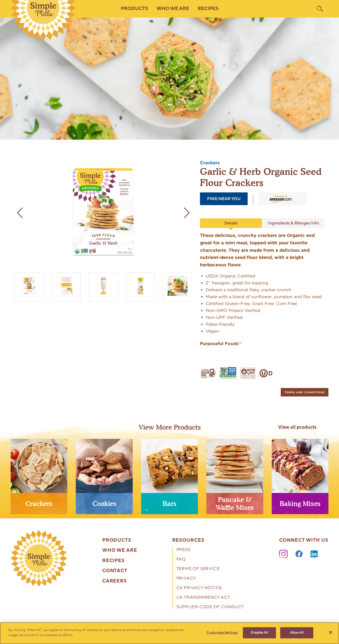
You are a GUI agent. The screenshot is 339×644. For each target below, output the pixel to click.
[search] (320, 9)
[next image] (187, 213)
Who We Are (120, 550)
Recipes (208, 9)
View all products (297, 427)
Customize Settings (222, 633)
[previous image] (20, 213)
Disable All (259, 633)
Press (183, 550)
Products (117, 540)
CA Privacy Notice (199, 588)
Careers (115, 581)
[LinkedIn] (315, 554)
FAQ (181, 560)
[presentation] (39, 479)
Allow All (297, 633)
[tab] (305, 392)
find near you (224, 199)
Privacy (186, 579)
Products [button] (134, 9)
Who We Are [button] (173, 9)
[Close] (331, 632)
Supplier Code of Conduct (210, 607)
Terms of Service (198, 569)
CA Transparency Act (203, 598)
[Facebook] (299, 554)
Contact (115, 571)
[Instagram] (283, 554)
